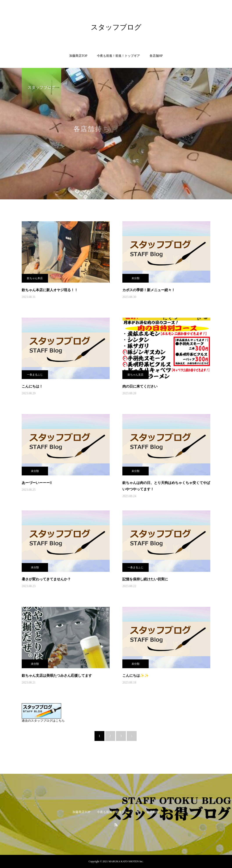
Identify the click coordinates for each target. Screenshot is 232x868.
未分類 (136, 278)
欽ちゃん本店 (35, 278)
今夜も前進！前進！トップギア (118, 56)
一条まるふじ (35, 375)
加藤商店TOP (78, 56)
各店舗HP (156, 56)
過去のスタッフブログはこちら (43, 721)
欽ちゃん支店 (136, 375)
